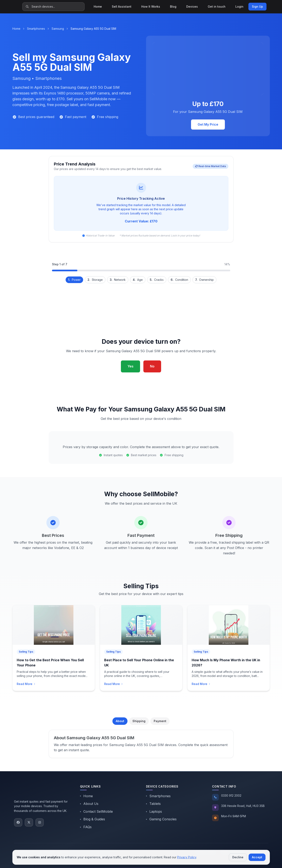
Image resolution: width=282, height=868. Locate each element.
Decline (238, 857)
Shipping (139, 721)
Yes (130, 366)
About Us (89, 804)
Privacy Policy (187, 857)
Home (98, 6)
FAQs (86, 827)
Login (239, 6)
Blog (173, 6)
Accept (257, 857)
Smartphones (36, 29)
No (152, 366)
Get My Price (208, 124)
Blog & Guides (93, 819)
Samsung (58, 29)
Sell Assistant (122, 6)
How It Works (151, 6)
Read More (26, 684)
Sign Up (257, 6)
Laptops (154, 811)
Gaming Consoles (161, 819)
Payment (160, 721)
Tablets (153, 804)
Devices (192, 6)
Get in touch (217, 6)
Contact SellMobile (96, 811)
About (120, 721)
